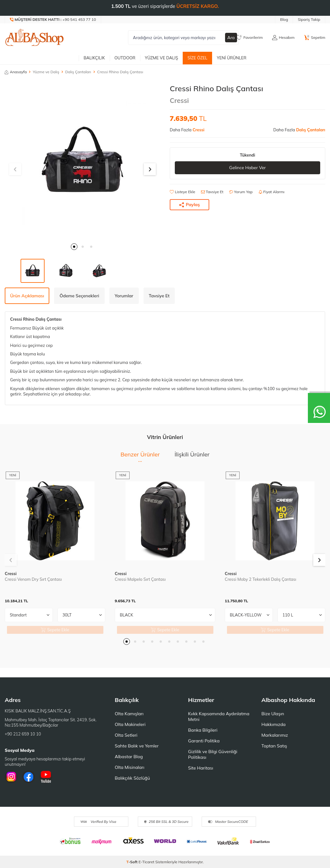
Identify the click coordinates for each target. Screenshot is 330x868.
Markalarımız (275, 735)
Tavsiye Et (212, 192)
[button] (74, 247)
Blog (284, 19)
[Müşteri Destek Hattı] (53, 20)
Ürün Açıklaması (27, 296)
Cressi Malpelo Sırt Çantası (140, 579)
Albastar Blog (129, 757)
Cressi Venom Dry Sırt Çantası (33, 579)
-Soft (133, 862)
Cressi (179, 100)
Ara (231, 38)
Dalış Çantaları (78, 72)
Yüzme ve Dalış (161, 58)
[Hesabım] (283, 38)
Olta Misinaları (129, 767)
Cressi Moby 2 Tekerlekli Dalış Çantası (260, 579)
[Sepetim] (315, 38)
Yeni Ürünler (232, 58)
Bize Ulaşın (273, 714)
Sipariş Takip (309, 19)
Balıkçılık (94, 58)
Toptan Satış (274, 746)
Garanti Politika (204, 741)
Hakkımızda (273, 724)
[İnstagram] (11, 777)
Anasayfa (16, 72)
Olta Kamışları (129, 714)
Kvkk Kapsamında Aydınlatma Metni (219, 716)
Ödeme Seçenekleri (79, 296)
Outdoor (125, 58)
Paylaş (190, 205)
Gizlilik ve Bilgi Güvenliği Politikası (213, 754)
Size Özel (197, 58)
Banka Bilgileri (203, 730)
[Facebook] (28, 777)
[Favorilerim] (250, 38)
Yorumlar (124, 296)
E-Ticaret (146, 862)
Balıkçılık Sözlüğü (132, 778)
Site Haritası (201, 768)
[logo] (34, 38)
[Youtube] (46, 777)
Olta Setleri (126, 735)
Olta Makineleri (130, 724)
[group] (82, 162)
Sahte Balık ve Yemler (137, 746)
